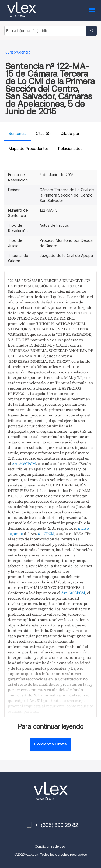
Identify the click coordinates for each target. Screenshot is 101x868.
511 (41, 534)
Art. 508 (18, 464)
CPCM (30, 464)
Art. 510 (68, 593)
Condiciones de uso (50, 846)
